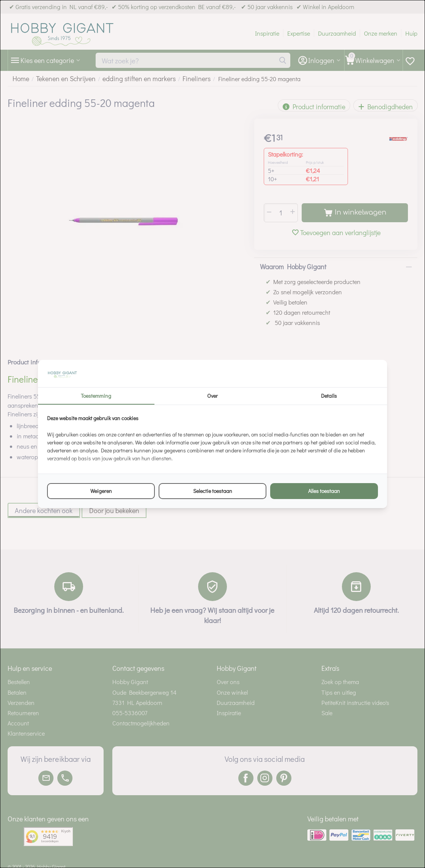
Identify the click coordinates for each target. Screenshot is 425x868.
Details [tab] (329, 396)
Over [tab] (212, 396)
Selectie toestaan (213, 491)
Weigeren (101, 491)
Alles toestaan (324, 491)
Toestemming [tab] (96, 396)
